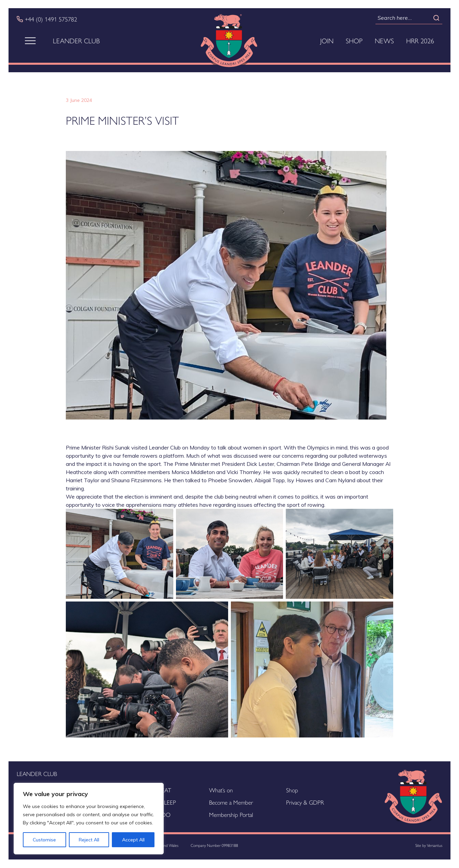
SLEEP (169, 802)
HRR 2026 (420, 41)
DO (166, 814)
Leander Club (76, 41)
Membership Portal (231, 814)
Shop (354, 41)
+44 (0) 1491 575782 (51, 19)
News (384, 41)
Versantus (435, 845)
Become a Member (231, 802)
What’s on (221, 790)
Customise (44, 840)
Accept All (133, 840)
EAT (166, 790)
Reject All (89, 840)
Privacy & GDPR (305, 802)
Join (327, 41)
